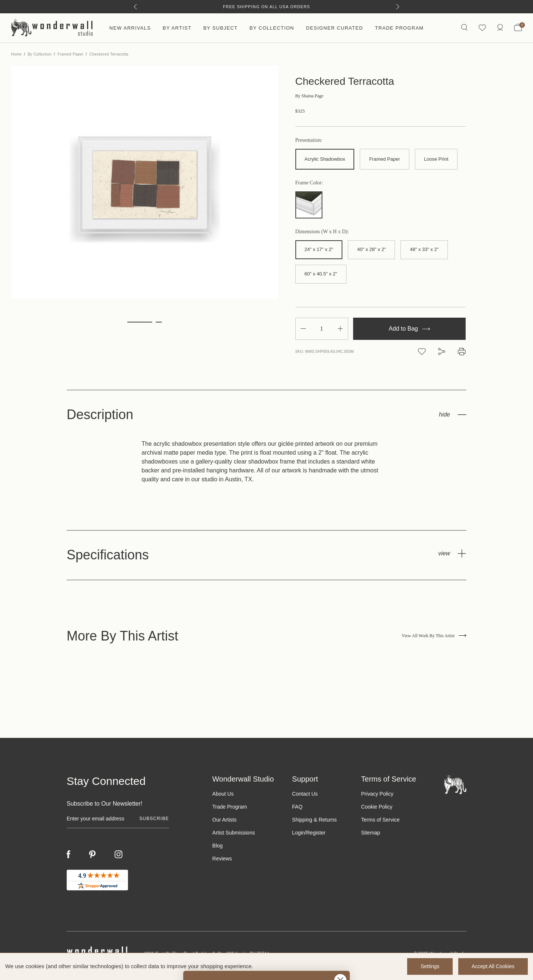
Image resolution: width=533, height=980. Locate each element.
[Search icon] (464, 28)
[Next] (398, 7)
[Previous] (135, 7)
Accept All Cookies (493, 966)
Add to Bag (409, 329)
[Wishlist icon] (482, 28)
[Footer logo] (455, 784)
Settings (430, 966)
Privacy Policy (377, 794)
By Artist (177, 28)
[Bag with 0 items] (518, 28)
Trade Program (399, 28)
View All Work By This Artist (434, 636)
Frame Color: (309, 183)
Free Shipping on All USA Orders (266, 7)
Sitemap (371, 833)
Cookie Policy (377, 807)
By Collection (272, 28)
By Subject (220, 28)
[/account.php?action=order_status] (500, 28)
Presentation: (309, 140)
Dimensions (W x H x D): (322, 232)
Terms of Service (381, 820)
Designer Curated (335, 28)
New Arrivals (130, 28)
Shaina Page (309, 96)
